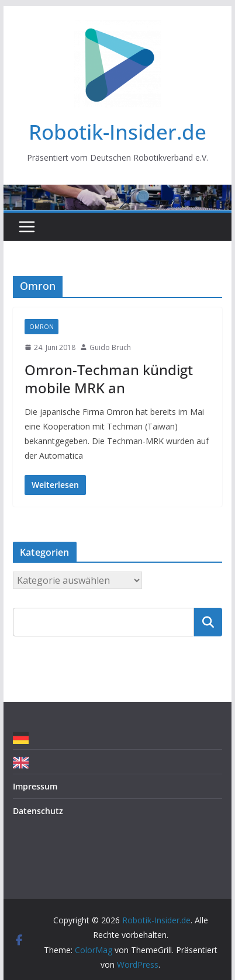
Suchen (208, 622)
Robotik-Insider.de (117, 132)
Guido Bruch (110, 347)
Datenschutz (38, 811)
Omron (42, 327)
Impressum (35, 786)
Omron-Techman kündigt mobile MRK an (109, 379)
